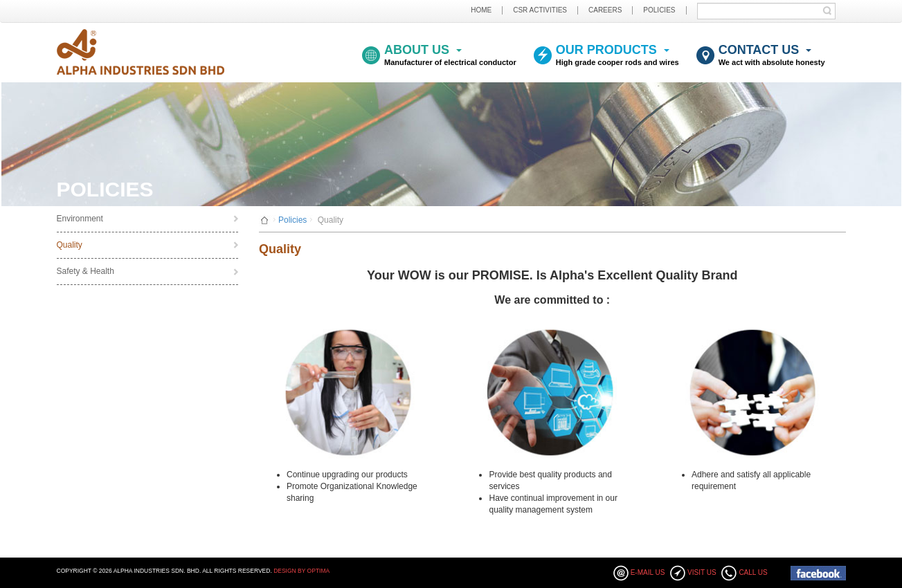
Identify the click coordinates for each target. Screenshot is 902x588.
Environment (80, 219)
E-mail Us (648, 572)
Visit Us (702, 572)
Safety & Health (85, 271)
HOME (481, 10)
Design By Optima (301, 571)
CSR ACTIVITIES (540, 10)
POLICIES (659, 10)
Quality (70, 245)
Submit (831, 11)
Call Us (753, 572)
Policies (292, 220)
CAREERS (605, 10)
